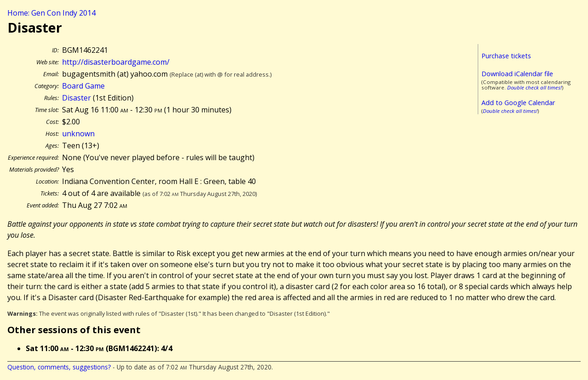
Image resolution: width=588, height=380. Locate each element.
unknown (78, 134)
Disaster (76, 98)
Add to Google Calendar (518, 103)
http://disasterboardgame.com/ (116, 62)
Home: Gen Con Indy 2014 (51, 13)
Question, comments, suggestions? (59, 367)
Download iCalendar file (517, 74)
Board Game (83, 86)
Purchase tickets (506, 56)
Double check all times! (534, 87)
